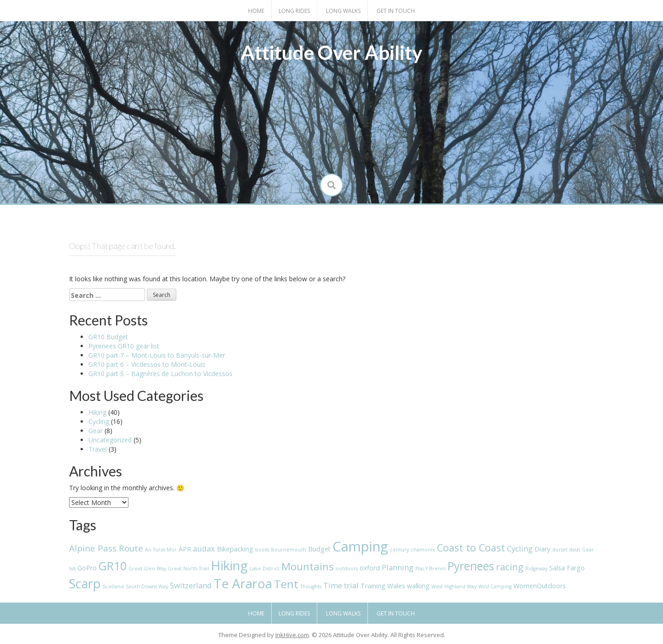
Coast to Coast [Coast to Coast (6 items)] (471, 548)
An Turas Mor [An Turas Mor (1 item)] (161, 550)
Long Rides (294, 11)
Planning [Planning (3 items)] (398, 567)
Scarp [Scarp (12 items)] (85, 583)
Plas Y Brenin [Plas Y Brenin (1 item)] (430, 569)
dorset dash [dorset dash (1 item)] (566, 550)
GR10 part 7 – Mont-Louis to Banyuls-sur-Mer (157, 355)
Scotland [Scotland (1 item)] (113, 586)
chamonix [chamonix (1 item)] (423, 550)
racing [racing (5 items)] (510, 567)
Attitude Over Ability (331, 52)
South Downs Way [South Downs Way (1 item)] (147, 586)
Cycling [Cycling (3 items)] (520, 548)
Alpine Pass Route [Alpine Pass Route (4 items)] (106, 548)
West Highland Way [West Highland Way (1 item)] (454, 586)
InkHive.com (292, 635)
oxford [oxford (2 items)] (370, 568)
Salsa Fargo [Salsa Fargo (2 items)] (567, 568)
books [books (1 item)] (262, 550)
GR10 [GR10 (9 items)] (113, 566)
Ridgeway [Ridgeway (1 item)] (536, 569)
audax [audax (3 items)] (204, 548)
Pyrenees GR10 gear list (124, 346)
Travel (98, 449)
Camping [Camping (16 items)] (360, 546)
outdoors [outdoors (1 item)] (347, 569)
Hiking (97, 412)
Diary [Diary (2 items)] (542, 549)
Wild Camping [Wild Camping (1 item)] (495, 586)
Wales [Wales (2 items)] (396, 586)
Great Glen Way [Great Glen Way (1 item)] (147, 569)
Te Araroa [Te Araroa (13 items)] (243, 583)
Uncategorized (110, 440)
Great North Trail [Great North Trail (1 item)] (189, 569)
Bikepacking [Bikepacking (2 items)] (235, 549)
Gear (96, 431)
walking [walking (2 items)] (418, 586)
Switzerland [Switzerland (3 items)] (191, 585)
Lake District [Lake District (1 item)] (265, 569)
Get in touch (396, 11)
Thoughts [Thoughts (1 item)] (311, 586)
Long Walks (343, 11)
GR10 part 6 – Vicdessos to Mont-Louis (147, 364)
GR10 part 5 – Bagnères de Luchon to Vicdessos (160, 374)
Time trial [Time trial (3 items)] (341, 585)
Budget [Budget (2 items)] (319, 549)
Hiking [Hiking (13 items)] (229, 565)
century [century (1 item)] (399, 550)
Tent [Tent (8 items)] (286, 584)
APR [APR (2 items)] (185, 549)
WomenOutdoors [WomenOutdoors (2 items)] (540, 586)
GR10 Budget (108, 337)
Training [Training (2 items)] (373, 586)
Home (256, 11)
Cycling (99, 421)
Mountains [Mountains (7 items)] (308, 566)
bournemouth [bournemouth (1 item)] (289, 550)
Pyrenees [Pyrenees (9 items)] (471, 566)
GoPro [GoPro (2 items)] (87, 568)
